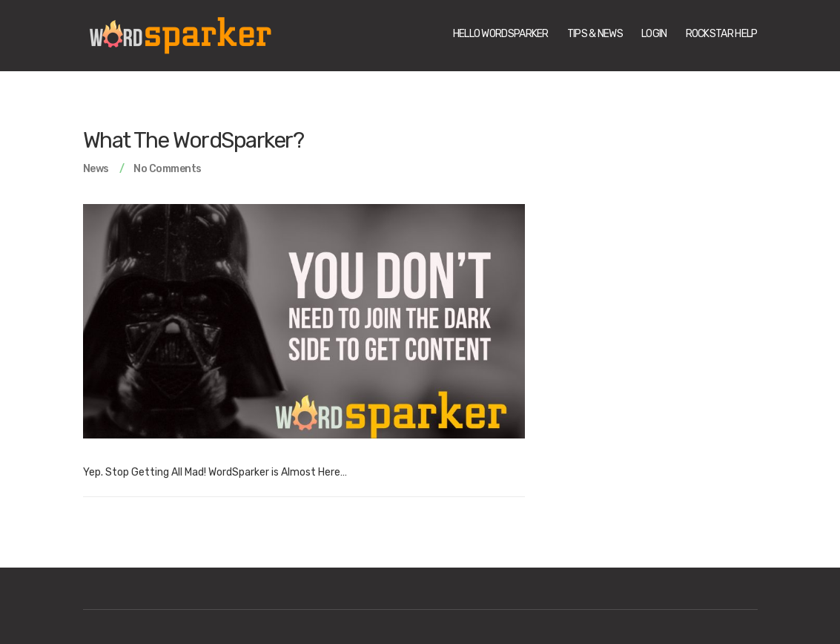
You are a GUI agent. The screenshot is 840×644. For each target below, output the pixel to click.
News (96, 169)
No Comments (168, 169)
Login (654, 34)
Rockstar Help (722, 34)
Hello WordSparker (501, 34)
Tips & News (595, 34)
